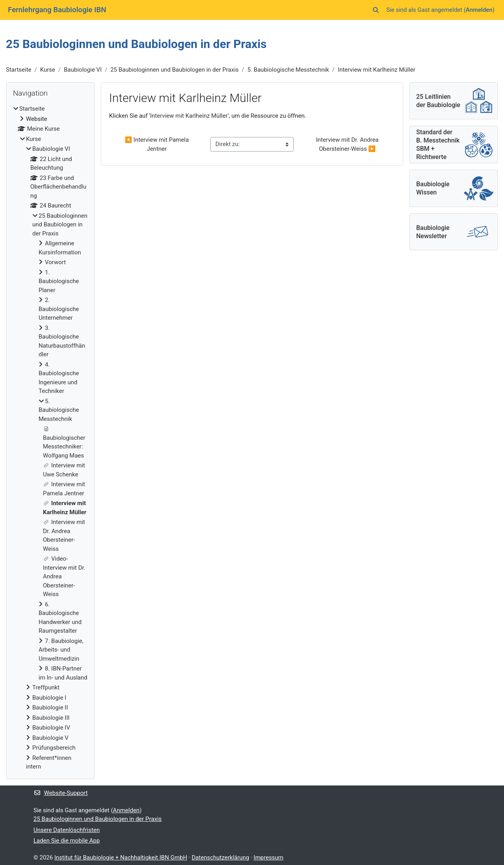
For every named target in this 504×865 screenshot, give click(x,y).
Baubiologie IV (51, 728)
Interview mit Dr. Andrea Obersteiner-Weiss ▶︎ (348, 144)
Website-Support (61, 793)
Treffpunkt (46, 687)
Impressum (268, 858)
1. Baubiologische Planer (59, 281)
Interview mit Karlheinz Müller (377, 70)
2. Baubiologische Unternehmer (59, 309)
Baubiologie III (51, 718)
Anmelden (479, 10)
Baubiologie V (50, 738)
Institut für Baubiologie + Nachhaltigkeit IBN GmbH (121, 858)
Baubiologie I (49, 698)
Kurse (48, 70)
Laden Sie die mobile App (67, 841)
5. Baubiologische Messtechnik (288, 70)
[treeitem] (50, 438)
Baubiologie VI (83, 70)
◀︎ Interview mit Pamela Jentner (157, 144)
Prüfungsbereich (54, 748)
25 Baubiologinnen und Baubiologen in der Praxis (174, 70)
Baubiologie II (50, 708)
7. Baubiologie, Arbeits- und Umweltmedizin (61, 650)
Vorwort (55, 262)
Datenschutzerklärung (220, 858)
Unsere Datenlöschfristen (67, 830)
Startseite (19, 70)
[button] (376, 10)
